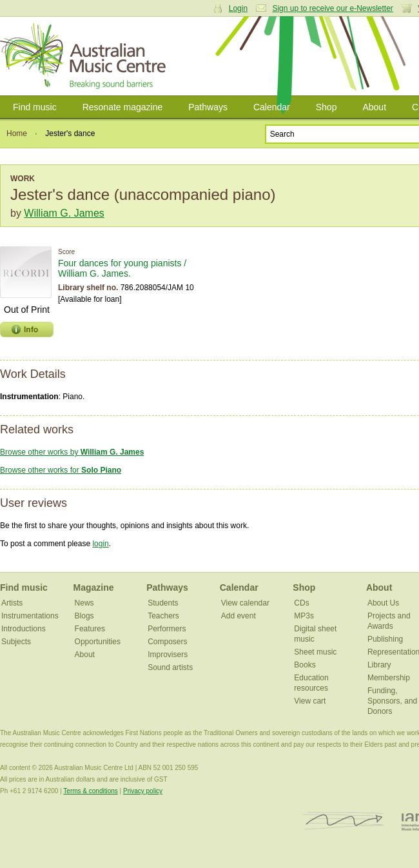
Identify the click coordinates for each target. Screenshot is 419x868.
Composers (167, 642)
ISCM (344, 821)
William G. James (64, 213)
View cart (310, 701)
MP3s (304, 616)
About (374, 107)
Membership (389, 678)
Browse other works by (72, 452)
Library (379, 665)
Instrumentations (30, 616)
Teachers (163, 616)
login (100, 544)
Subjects (16, 642)
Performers (167, 629)
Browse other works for (61, 470)
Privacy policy (143, 791)
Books (305, 665)
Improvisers (168, 655)
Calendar (272, 107)
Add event (239, 616)
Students (163, 603)
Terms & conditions (90, 791)
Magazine (94, 587)
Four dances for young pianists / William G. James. (122, 268)
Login (238, 8)
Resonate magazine (123, 107)
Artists (12, 603)
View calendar (245, 603)
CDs (301, 603)
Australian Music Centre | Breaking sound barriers (85, 56)
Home (17, 133)
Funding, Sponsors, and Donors (392, 701)
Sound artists (170, 667)
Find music (35, 107)
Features (90, 629)
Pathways (208, 107)
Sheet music (315, 652)
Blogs (84, 616)
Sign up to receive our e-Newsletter (332, 8)
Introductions (24, 629)
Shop (326, 107)
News (84, 603)
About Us (383, 603)
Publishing (385, 639)
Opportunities (98, 642)
